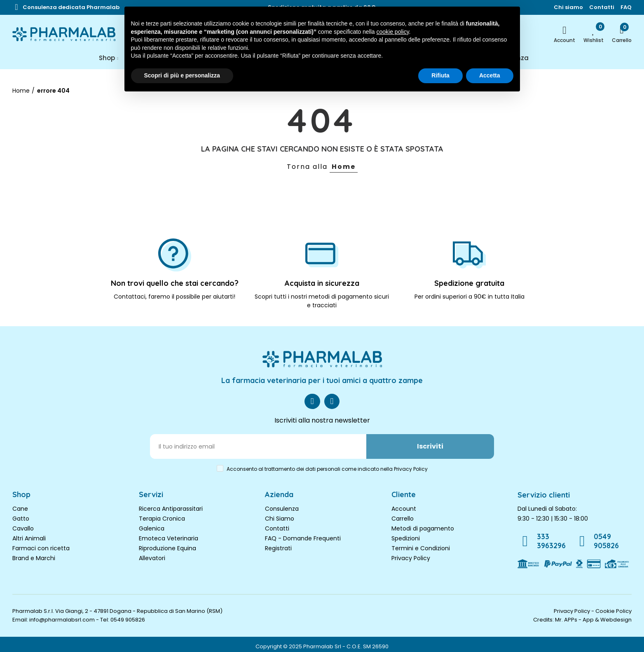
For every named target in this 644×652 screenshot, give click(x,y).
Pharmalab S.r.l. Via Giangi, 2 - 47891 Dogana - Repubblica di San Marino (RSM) (117, 606)
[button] (71, 7)
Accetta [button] (490, 75)
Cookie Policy (614, 606)
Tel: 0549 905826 (123, 615)
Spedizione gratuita (469, 283)
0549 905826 (610, 537)
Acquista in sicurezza (322, 283)
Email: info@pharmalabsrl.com (54, 615)
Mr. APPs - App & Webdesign (593, 615)
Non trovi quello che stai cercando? (175, 283)
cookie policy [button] (392, 32)
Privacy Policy (411, 558)
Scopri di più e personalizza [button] (182, 75)
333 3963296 (551, 537)
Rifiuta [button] (440, 75)
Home (344, 167)
